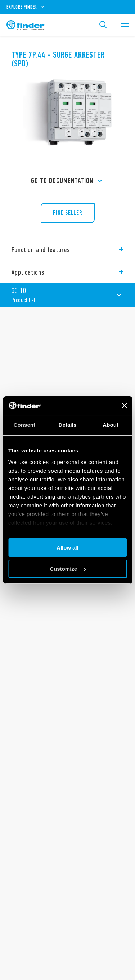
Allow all (67, 548)
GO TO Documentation (68, 181)
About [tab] (111, 425)
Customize (68, 569)
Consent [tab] (24, 425)
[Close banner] (124, 406)
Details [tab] (68, 425)
